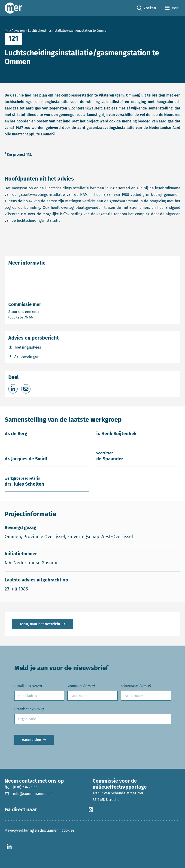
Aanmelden (32, 740)
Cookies (68, 830)
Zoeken (146, 8)
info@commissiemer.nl (28, 794)
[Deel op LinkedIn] (13, 389)
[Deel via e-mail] (26, 389)
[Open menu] (173, 8)
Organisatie (29, 709)
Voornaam (81, 686)
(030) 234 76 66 (37, 317)
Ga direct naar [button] (49, 810)
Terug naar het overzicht (40, 624)
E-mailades (29, 686)
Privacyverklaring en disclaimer (31, 830)
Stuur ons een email (43, 311)
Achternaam (136, 686)
